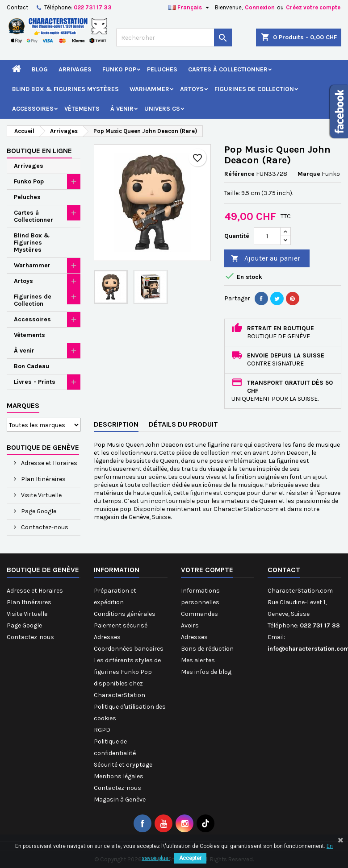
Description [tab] (116, 424)
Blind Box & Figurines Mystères (65, 89)
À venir (122, 109)
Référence (239, 174)
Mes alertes (198, 660)
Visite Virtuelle (41, 495)
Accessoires (33, 109)
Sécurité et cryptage (123, 765)
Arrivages (75, 69)
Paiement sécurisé (121, 625)
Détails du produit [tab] (183, 424)
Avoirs (190, 625)
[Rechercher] (174, 37)
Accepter (190, 858)
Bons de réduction (207, 649)
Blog (40, 69)
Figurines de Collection (254, 89)
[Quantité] (267, 236)
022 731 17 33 (93, 7)
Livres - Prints (35, 382)
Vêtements (82, 109)
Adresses (107, 637)
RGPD (102, 730)
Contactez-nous (44, 527)
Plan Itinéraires (43, 479)
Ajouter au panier (266, 259)
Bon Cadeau (31, 366)
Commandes (199, 614)
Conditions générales (125, 614)
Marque (309, 174)
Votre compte (207, 570)
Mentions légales (119, 776)
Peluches (162, 69)
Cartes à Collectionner (228, 69)
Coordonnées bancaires (129, 649)
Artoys (192, 89)
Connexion (260, 7)
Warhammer (149, 89)
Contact (17, 7)
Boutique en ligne (39, 151)
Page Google (38, 511)
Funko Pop (119, 69)
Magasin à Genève (120, 799)
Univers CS (162, 109)
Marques (23, 405)
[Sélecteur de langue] (190, 8)
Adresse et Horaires (48, 463)
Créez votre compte (313, 7)
